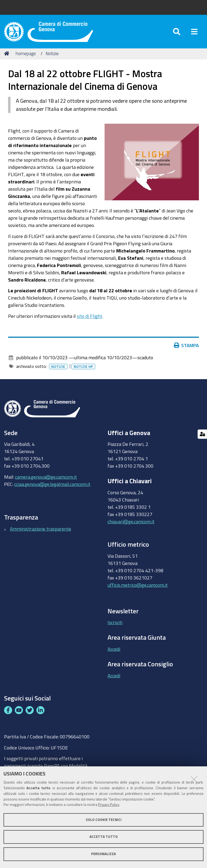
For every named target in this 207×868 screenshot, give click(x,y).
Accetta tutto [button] (104, 837)
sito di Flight (89, 317)
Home (8, 54)
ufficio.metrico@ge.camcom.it (138, 586)
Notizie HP (83, 368)
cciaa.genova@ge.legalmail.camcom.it (52, 485)
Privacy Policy (109, 805)
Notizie (52, 54)
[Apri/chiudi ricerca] (177, 32)
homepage (26, 54)
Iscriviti (115, 624)
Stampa (187, 347)
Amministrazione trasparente (41, 530)
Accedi (114, 650)
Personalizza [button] (103, 854)
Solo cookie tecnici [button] (104, 820)
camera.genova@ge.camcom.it (46, 478)
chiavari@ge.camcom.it (131, 522)
